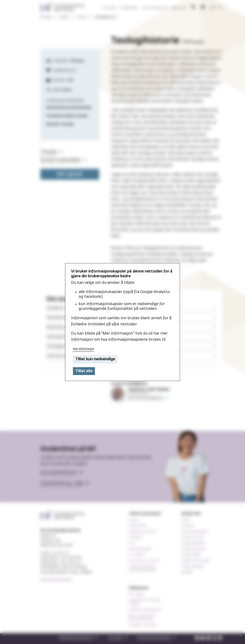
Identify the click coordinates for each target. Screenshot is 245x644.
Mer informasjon (84, 349)
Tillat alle (84, 371)
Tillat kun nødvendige (95, 359)
